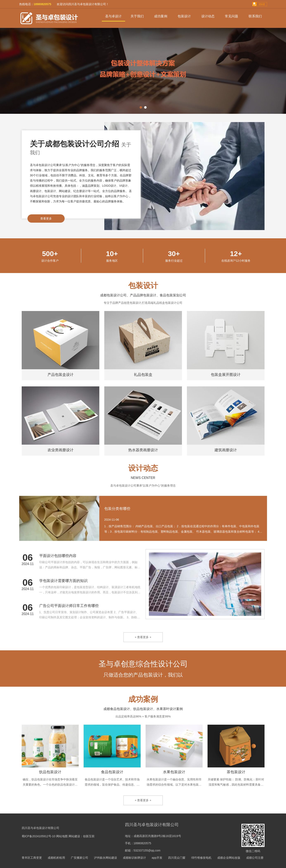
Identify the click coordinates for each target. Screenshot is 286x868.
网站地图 (62, 836)
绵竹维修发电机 (201, 858)
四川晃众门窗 (177, 858)
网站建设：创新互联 (82, 836)
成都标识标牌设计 (134, 858)
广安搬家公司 (80, 858)
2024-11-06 (112, 520)
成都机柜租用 (56, 858)
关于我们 (137, 16)
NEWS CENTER (143, 478)
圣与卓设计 (113, 16)
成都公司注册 (255, 858)
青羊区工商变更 (32, 858)
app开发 (157, 858)
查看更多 (46, 218)
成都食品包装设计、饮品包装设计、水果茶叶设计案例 (143, 709)
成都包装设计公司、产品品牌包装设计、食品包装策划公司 (143, 295)
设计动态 (208, 16)
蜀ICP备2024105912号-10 (39, 836)
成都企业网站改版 (229, 858)
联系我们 (255, 16)
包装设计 (184, 16)
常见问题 (231, 16)
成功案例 (161, 16)
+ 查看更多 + (143, 637)
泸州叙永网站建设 (106, 858)
